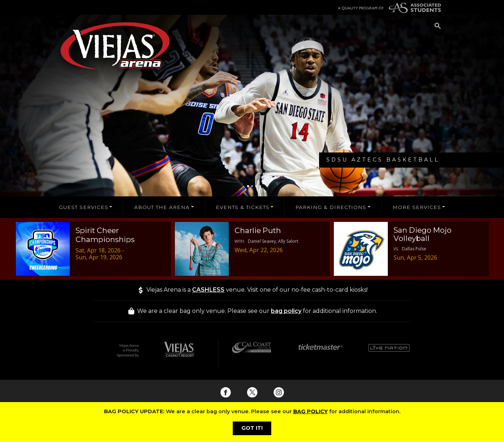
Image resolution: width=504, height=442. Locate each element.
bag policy (286, 311)
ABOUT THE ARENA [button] (162, 207)
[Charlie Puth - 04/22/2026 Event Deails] (252, 249)
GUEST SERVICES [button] (84, 207)
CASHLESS (208, 290)
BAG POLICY (310, 411)
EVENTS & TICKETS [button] (243, 207)
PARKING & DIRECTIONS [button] (331, 207)
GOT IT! (252, 428)
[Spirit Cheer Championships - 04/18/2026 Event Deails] (93, 249)
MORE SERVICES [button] (417, 207)
